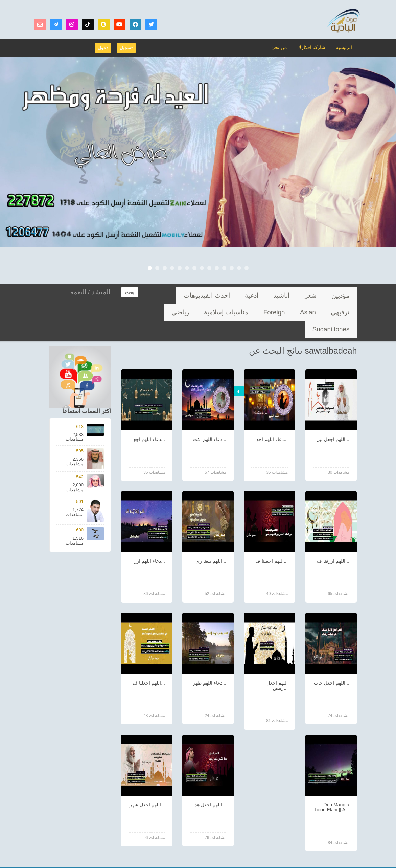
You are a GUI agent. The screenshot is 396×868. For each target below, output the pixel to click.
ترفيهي (220, 295)
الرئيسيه (344, 47)
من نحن (283, 47)
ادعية (284, 295)
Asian (198, 295)
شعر (325, 295)
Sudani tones (276, 312)
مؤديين (345, 295)
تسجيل (126, 48)
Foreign (175, 295)
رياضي (305, 312)
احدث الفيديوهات (253, 295)
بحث (130, 292)
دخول (103, 48)
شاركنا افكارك (313, 47)
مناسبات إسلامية (337, 312)
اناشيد (305, 295)
